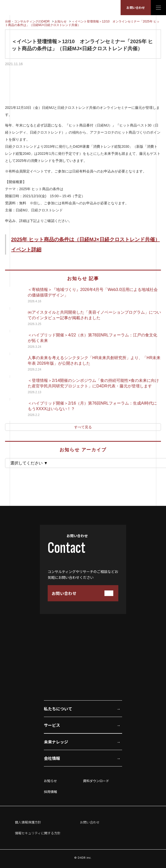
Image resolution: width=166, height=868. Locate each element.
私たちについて (58, 709)
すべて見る (83, 427)
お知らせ (50, 781)
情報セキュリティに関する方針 (38, 833)
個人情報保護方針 (28, 822)
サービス (52, 725)
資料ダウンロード (96, 781)
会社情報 (52, 758)
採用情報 (50, 792)
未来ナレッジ (56, 742)
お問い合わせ (136, 7)
